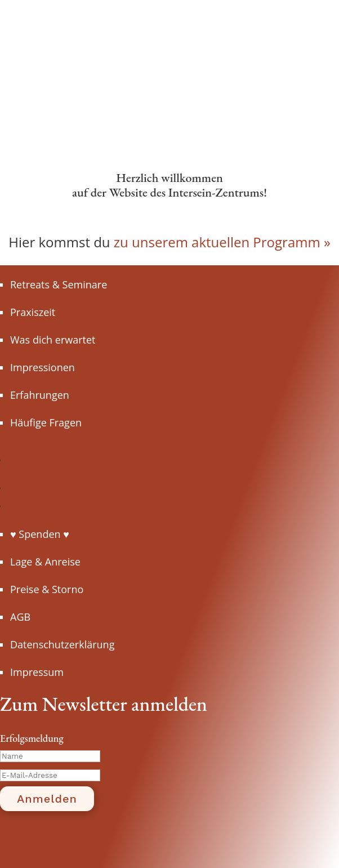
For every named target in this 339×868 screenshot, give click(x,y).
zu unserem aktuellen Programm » (222, 242)
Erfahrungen (40, 395)
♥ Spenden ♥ (40, 534)
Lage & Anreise (45, 562)
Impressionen (43, 367)
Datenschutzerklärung (62, 644)
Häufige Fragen (46, 422)
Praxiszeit (33, 312)
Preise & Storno (47, 589)
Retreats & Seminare (59, 284)
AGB (20, 617)
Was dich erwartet (53, 340)
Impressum (37, 672)
